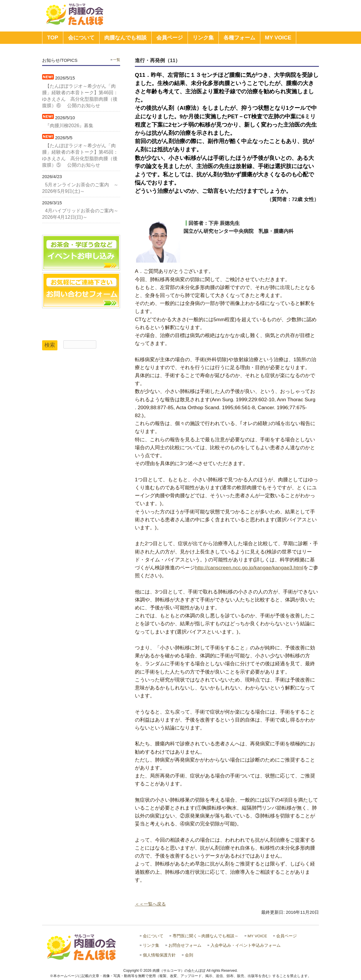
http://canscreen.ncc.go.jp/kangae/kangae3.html (249, 568)
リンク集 (151, 945)
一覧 (117, 60)
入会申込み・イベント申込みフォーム (246, 945)
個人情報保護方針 (159, 955)
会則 (189, 955)
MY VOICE (257, 936)
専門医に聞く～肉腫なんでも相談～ (206, 936)
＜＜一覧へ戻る (150, 904)
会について (153, 936)
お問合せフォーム (185, 945)
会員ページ (287, 936)
